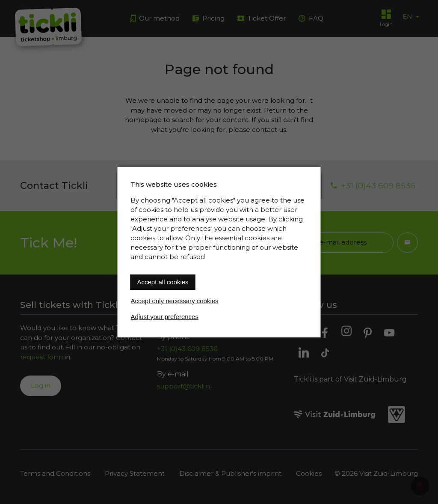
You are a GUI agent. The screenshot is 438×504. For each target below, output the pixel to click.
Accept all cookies (163, 282)
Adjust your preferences (165, 317)
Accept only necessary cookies (175, 301)
